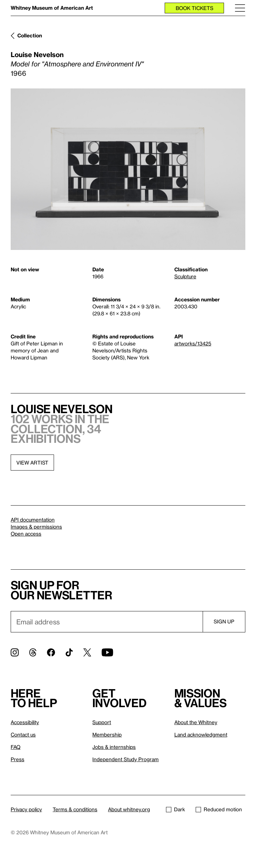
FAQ (15, 747)
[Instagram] (15, 652)
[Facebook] (51, 652)
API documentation (33, 520)
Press (17, 759)
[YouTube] (107, 652)
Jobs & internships (114, 747)
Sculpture (185, 276)
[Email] (107, 622)
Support (102, 722)
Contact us (23, 735)
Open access (26, 534)
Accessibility (25, 722)
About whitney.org (129, 809)
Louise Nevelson (37, 54)
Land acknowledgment (201, 735)
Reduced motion (219, 809)
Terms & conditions (75, 809)
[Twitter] (87, 652)
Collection (30, 35)
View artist (32, 463)
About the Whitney (196, 722)
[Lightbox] (128, 169)
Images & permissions (36, 527)
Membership (107, 735)
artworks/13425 (193, 343)
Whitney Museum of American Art (52, 8)
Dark (175, 809)
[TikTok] (69, 652)
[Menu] (240, 8)
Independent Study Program (125, 759)
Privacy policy (26, 809)
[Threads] (33, 652)
